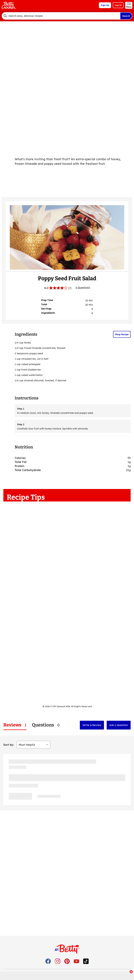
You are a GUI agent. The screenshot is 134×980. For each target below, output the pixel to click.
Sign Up (105, 5)
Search (126, 16)
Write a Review (92, 725)
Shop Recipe (122, 334)
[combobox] (61, 16)
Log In (118, 5)
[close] (131, 972)
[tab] (15, 725)
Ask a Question (119, 725)
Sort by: (9, 745)
